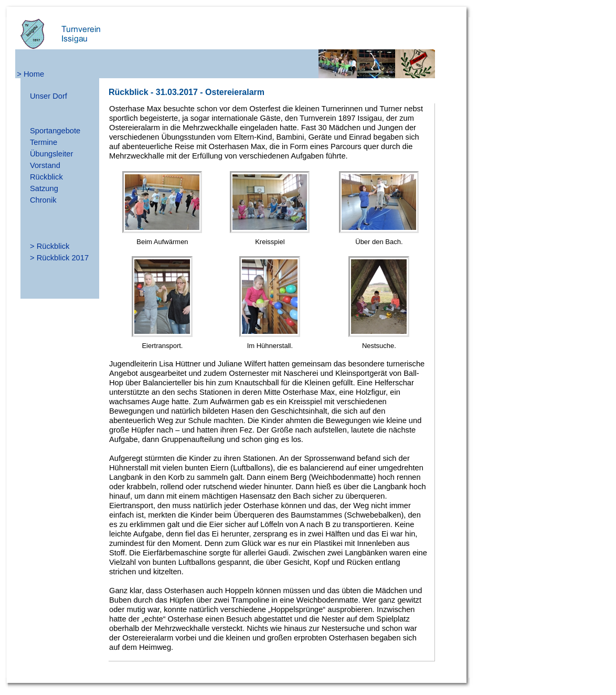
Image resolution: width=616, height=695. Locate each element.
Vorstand (45, 165)
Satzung (44, 188)
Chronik (43, 200)
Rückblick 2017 (63, 258)
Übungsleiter (51, 154)
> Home (30, 74)
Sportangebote (55, 131)
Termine (44, 142)
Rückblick (46, 177)
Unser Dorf (49, 96)
